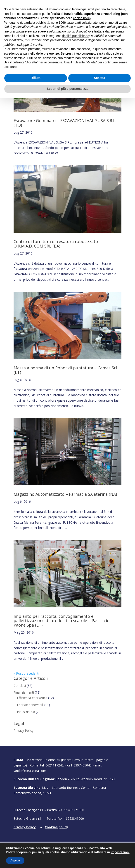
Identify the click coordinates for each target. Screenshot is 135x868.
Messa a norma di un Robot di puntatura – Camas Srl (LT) (65, 370)
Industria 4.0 (26, 712)
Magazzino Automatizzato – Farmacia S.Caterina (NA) (65, 494)
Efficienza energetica (32, 698)
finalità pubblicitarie (76, 806)
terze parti (74, 793)
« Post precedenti (26, 673)
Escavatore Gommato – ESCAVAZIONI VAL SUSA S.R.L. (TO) (65, 123)
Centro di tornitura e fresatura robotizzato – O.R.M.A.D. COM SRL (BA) (57, 244)
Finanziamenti (24, 692)
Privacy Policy (24, 730)
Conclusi (20, 686)
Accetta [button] (99, 848)
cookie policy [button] (82, 788)
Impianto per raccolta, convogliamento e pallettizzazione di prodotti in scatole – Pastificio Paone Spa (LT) (62, 621)
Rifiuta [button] (36, 848)
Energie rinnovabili (30, 705)
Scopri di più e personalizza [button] (67, 859)
